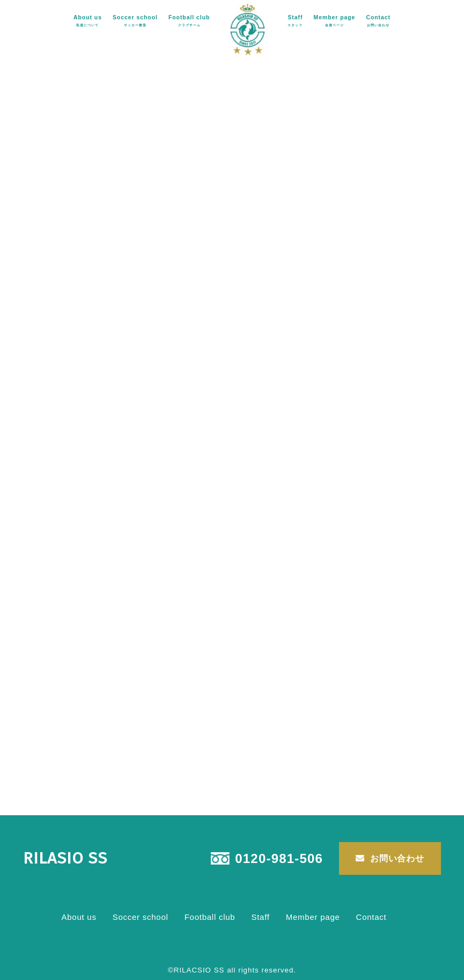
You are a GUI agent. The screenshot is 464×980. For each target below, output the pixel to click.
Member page (335, 20)
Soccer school (135, 20)
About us (88, 20)
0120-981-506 (279, 858)
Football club (189, 20)
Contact (378, 20)
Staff (295, 20)
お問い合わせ (397, 858)
